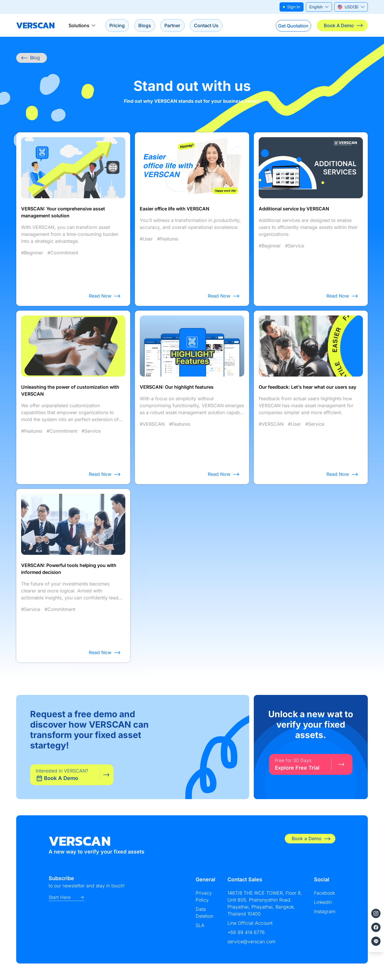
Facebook (324, 893)
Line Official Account (250, 923)
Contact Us (212, 25)
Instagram (325, 912)
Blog (30, 58)
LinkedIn (323, 902)
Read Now (105, 296)
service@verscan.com (251, 942)
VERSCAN (35, 25)
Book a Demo (311, 839)
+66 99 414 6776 (246, 933)
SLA (200, 926)
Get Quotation (291, 25)
